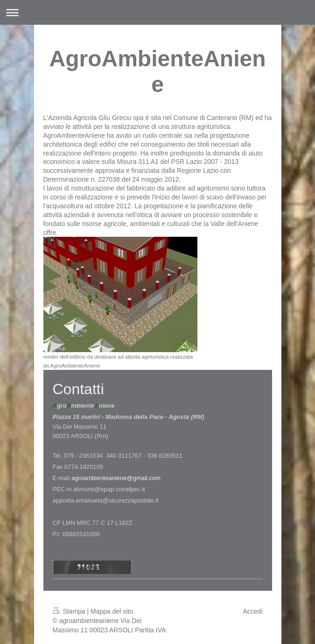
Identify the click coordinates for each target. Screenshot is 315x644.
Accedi (252, 611)
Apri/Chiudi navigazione (157, 12)
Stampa (70, 611)
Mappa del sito (112, 611)
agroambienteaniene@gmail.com (116, 478)
